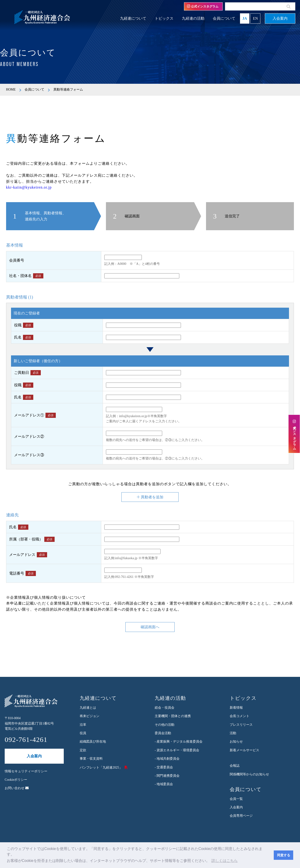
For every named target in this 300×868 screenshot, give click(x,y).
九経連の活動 (193, 18)
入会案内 (280, 18)
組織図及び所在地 (93, 742)
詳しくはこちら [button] (225, 861)
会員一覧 (236, 799)
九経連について (133, 18)
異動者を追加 (150, 497)
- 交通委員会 (164, 767)
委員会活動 (163, 733)
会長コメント (240, 716)
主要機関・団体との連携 (173, 716)
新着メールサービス (244, 750)
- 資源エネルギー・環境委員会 (177, 750)
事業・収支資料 (91, 759)
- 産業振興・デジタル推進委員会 (179, 742)
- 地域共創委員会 (167, 759)
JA (245, 18)
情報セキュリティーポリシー (26, 771)
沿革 (83, 725)
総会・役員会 (165, 708)
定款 (83, 750)
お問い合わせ (17, 788)
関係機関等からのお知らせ (249, 774)
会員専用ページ (241, 816)
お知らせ (236, 742)
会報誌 (235, 766)
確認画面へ (150, 627)
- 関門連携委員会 (167, 776)
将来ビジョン (90, 716)
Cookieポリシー (16, 780)
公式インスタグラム (203, 6)
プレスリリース (241, 725)
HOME (11, 89)
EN (255, 18)
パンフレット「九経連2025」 (101, 768)
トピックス (164, 18)
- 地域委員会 (164, 784)
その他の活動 (165, 725)
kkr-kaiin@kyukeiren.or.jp (29, 187)
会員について (224, 18)
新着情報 (236, 708)
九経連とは (88, 708)
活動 (233, 733)
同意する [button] (284, 855)
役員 (83, 733)
